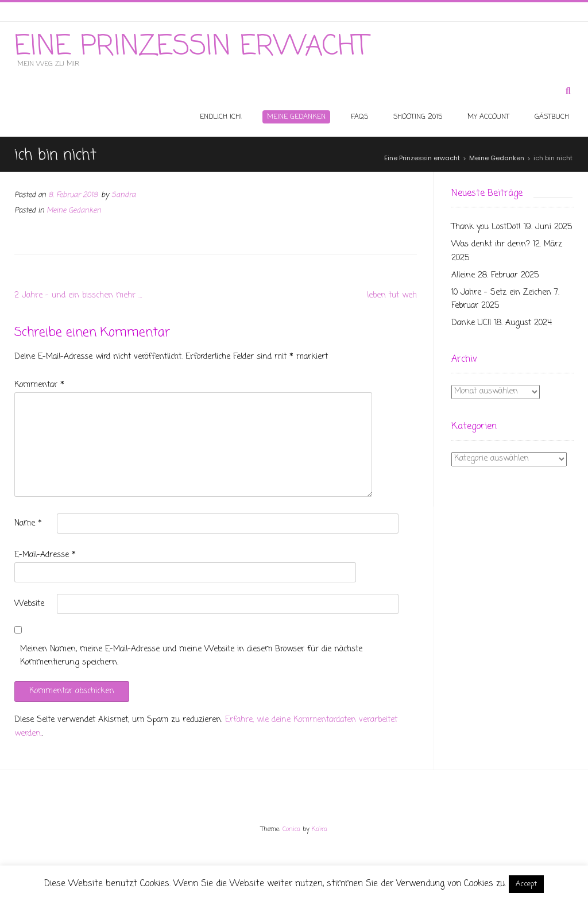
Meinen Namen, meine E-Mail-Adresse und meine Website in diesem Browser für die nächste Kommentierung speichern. (191, 656)
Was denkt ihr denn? (491, 244)
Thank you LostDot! (486, 227)
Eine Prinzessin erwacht (192, 47)
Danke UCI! (471, 323)
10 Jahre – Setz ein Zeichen (501, 293)
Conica (291, 829)
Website (29, 604)
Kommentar (39, 385)
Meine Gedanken (74, 210)
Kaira (320, 829)
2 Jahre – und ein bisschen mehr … (78, 296)
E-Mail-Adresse (45, 555)
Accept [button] (526, 884)
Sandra (123, 195)
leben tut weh (392, 296)
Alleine (463, 275)
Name (28, 524)
